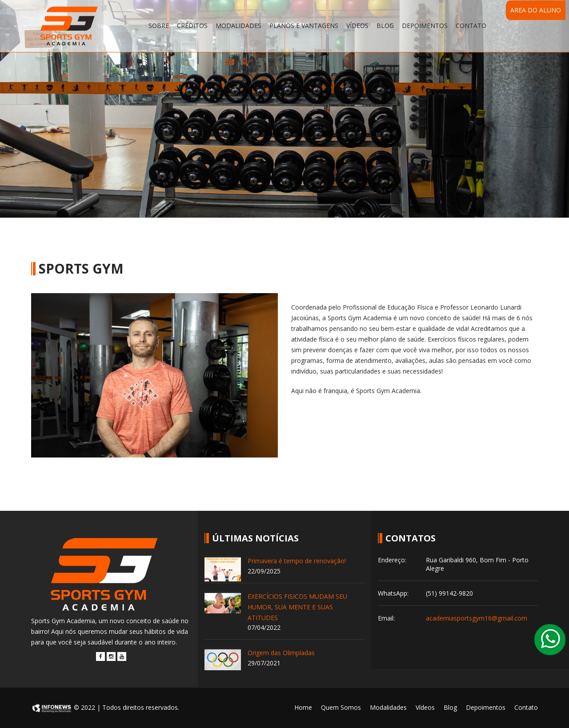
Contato (471, 26)
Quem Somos (341, 707)
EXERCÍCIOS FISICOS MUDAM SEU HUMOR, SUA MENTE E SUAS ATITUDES (297, 607)
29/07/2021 (264, 663)
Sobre (159, 26)
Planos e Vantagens (304, 26)
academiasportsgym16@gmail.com (477, 618)
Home (303, 707)
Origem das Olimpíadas (281, 653)
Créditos (192, 26)
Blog (385, 26)
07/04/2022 (264, 627)
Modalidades (238, 26)
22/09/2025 (264, 571)
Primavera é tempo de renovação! (297, 561)
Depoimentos (425, 26)
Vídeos (357, 26)
